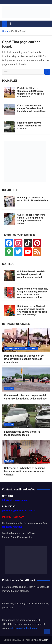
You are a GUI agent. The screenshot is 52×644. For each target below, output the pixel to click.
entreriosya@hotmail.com (23, 628)
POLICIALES (33, 349)
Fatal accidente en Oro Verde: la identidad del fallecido (29, 126)
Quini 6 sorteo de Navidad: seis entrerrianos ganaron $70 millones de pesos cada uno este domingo (32, 310)
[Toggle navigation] (10, 24)
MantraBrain (42, 640)
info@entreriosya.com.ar (15, 500)
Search (47, 72)
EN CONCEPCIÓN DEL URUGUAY (16, 349)
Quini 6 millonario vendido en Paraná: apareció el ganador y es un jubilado (31, 274)
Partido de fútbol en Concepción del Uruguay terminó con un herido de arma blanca (31, 92)
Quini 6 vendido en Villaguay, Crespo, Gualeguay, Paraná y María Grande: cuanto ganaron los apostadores (33, 293)
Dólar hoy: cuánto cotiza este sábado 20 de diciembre (33, 199)
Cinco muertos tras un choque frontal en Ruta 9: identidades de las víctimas (32, 108)
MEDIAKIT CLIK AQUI (13, 517)
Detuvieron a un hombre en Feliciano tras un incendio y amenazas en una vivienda (25, 471)
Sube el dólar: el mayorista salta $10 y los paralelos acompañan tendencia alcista (31, 219)
